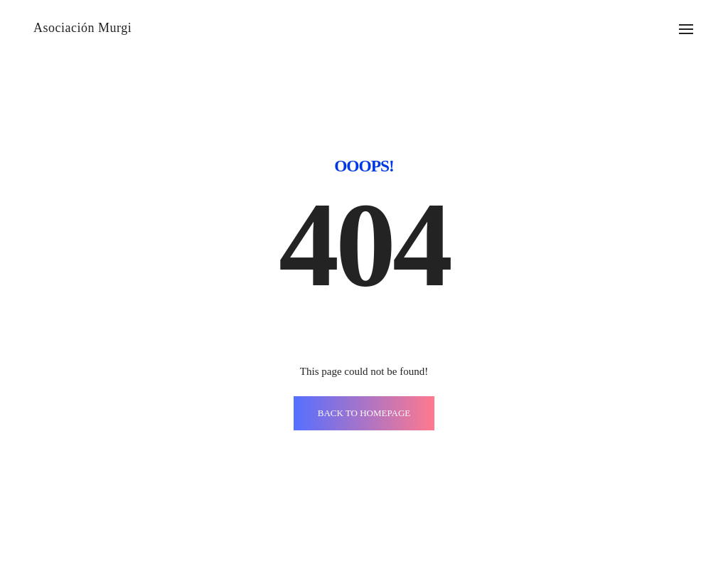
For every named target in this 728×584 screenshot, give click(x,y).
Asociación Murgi (82, 28)
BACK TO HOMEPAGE (364, 413)
